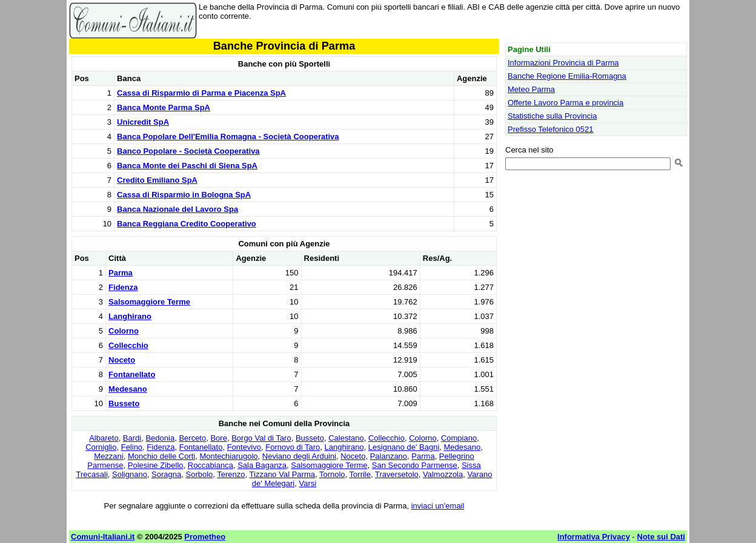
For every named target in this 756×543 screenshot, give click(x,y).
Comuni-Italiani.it (103, 537)
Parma (121, 273)
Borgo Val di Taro (261, 438)
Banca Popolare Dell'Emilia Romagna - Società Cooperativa (228, 137)
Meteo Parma (531, 89)
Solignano (130, 474)
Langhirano (130, 316)
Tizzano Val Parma (282, 474)
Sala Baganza (262, 465)
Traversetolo (397, 474)
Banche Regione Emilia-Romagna (567, 76)
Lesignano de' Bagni (404, 447)
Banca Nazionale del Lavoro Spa (177, 209)
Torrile (360, 474)
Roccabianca (211, 465)
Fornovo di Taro (293, 447)
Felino (132, 447)
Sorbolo (200, 474)
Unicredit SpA (143, 122)
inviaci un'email (438, 506)
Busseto (124, 403)
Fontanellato (132, 374)
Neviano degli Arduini (299, 456)
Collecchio (128, 345)
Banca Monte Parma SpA (164, 107)
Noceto (122, 360)
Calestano (346, 438)
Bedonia (160, 438)
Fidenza (123, 287)
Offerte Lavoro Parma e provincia (565, 103)
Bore (218, 438)
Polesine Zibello (156, 465)
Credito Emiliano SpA (157, 180)
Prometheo (205, 537)
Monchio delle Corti (161, 456)
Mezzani (108, 456)
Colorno (124, 331)
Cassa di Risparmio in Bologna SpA (184, 195)
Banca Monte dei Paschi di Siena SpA (187, 166)
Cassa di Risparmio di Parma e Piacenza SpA (201, 93)
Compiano (459, 438)
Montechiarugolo (228, 456)
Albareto (104, 438)
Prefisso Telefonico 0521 (550, 129)
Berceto (192, 438)
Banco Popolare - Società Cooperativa (188, 151)
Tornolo (332, 474)
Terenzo (231, 474)
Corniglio (101, 447)
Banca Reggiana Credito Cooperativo (187, 224)
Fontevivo (244, 447)
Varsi (308, 483)
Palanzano (389, 456)
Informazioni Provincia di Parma (563, 63)
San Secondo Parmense (415, 465)
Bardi (132, 438)
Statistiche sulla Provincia (552, 116)
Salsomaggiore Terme (149, 302)
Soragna (166, 474)
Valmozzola (443, 474)
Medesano (128, 389)
